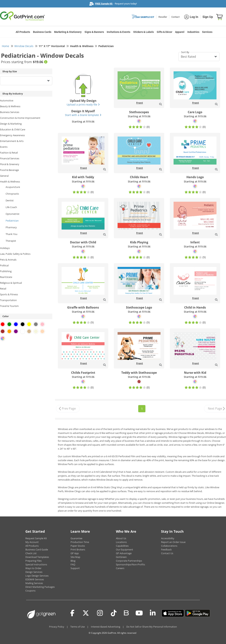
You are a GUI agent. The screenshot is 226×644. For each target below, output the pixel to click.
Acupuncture (13, 187)
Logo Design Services (37, 576)
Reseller (163, 17)
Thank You (11, 234)
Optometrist (13, 214)
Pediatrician (12, 221)
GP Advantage (124, 553)
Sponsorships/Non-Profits (130, 564)
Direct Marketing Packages (40, 587)
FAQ (73, 564)
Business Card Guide (37, 549)
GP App (75, 553)
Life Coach (11, 207)
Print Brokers (78, 549)
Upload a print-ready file (83, 105)
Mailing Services (34, 583)
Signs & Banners (94, 32)
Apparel (180, 32)
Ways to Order (33, 568)
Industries (193, 32)
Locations (121, 542)
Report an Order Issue (173, 542)
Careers (120, 568)
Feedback (166, 549)
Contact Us (167, 553)
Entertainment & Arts (12, 141)
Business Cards (42, 32)
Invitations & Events (119, 32)
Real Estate (6, 277)
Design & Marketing (11, 124)
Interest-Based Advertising (106, 627)
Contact (175, 17)
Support (75, 568)
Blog (73, 561)
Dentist (10, 200)
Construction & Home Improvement (20, 118)
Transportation (8, 300)
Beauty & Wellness (10, 106)
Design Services (34, 572)
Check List (31, 553)
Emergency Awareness (12, 135)
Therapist (11, 241)
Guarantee (76, 538)
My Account (32, 542)
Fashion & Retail (9, 153)
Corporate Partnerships (129, 561)
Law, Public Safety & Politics (15, 254)
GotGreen (121, 557)
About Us (121, 538)
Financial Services (10, 158)
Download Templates (37, 557)
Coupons (30, 591)
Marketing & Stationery (68, 32)
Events (4, 147)
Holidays (5, 248)
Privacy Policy (57, 627)
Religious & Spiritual (11, 283)
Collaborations (169, 546)
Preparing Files (33, 561)
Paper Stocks (78, 546)
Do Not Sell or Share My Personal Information (152, 627)
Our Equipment (124, 549)
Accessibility (168, 538)
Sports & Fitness (9, 294)
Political (4, 265)
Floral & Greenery (10, 164)
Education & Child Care (13, 129)
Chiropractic (12, 194)
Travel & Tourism (9, 306)
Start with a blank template (83, 115)
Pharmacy (11, 227)
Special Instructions (36, 564)
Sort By (185, 52)
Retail (3, 289)
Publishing (6, 271)
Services (207, 32)
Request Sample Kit (36, 538)
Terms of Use (78, 627)
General (4, 176)
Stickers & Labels (144, 32)
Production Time (80, 542)
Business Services (10, 112)
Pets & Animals (8, 260)
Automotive (7, 100)
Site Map (75, 557)
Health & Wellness (10, 182)
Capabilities (122, 546)
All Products (23, 32)
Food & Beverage (9, 170)
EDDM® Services (35, 579)
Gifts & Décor (165, 32)
